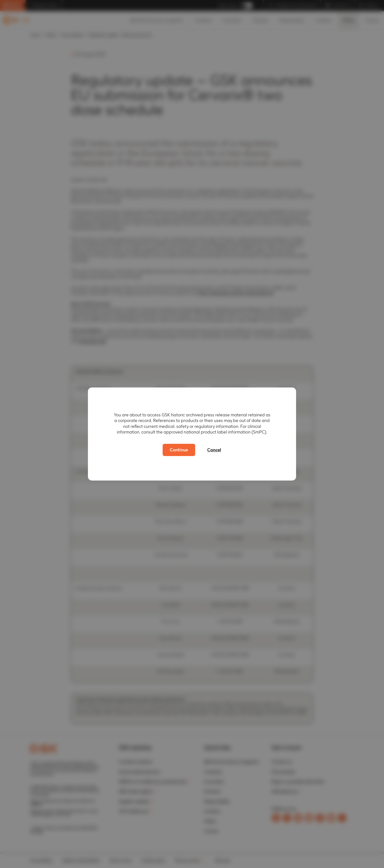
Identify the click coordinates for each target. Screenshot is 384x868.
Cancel (215, 450)
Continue (179, 450)
